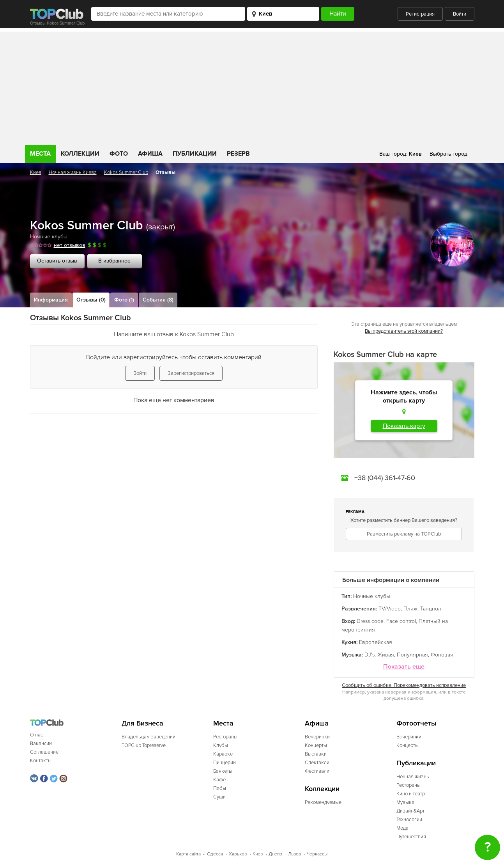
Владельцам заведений (149, 737)
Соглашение (44, 752)
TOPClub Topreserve (144, 745)
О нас (36, 735)
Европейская (376, 642)
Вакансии (41, 743)
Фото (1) (124, 300)
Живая (386, 655)
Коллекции (80, 154)
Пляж (410, 609)
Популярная (412, 655)
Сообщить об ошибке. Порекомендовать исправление (404, 685)
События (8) (158, 300)
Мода (402, 828)
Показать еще (404, 667)
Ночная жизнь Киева (73, 172)
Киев (36, 172)
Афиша (150, 154)
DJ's (370, 655)
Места (40, 154)
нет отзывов (70, 245)
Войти (460, 14)
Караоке (223, 754)
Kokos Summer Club (126, 172)
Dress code (370, 621)
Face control (401, 621)
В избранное (114, 261)
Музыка (405, 802)
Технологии (409, 820)
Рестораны (225, 737)
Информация (51, 300)
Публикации (195, 154)
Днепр (275, 854)
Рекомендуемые (323, 802)
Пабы (220, 788)
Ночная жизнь (413, 777)
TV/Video (390, 609)
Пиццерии (225, 763)
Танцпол (431, 609)
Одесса (215, 854)
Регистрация (420, 14)
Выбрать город (448, 154)
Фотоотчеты (416, 723)
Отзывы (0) (91, 300)
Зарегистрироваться (191, 373)
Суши (219, 797)
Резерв (238, 154)
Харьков (238, 854)
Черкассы (317, 854)
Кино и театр (411, 794)
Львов (294, 854)
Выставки (316, 754)
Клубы (221, 745)
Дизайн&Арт (410, 811)
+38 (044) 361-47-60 (385, 478)
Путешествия (411, 837)
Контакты (41, 761)
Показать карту (404, 426)
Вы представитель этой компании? (404, 331)
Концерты (316, 745)
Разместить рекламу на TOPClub (404, 534)
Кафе (219, 780)
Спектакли (317, 763)
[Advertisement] (252, 86)
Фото (119, 154)
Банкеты (223, 771)
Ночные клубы (49, 237)
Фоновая (442, 655)
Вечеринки (317, 737)
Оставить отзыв (57, 261)
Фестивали (317, 771)
